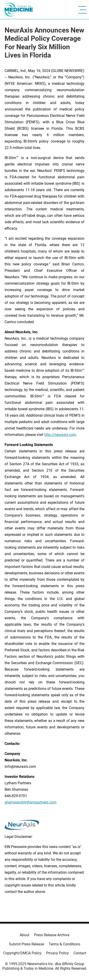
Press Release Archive (52, 935)
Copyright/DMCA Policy (22, 953)
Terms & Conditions (64, 944)
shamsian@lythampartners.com (31, 802)
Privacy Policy (57, 953)
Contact (80, 953)
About (25, 935)
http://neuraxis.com (60, 435)
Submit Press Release (26, 944)
